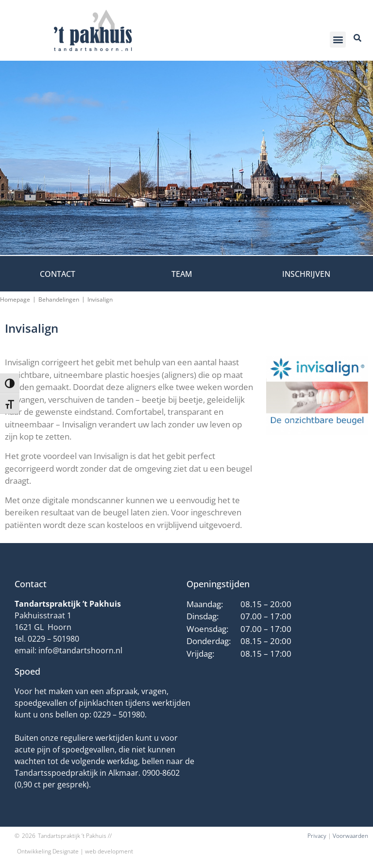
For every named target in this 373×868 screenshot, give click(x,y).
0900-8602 (161, 773)
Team (182, 274)
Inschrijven (306, 274)
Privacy (317, 836)
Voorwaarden (350, 836)
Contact (58, 274)
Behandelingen (59, 299)
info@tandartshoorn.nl (80, 650)
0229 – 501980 (53, 639)
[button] (338, 40)
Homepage (15, 299)
